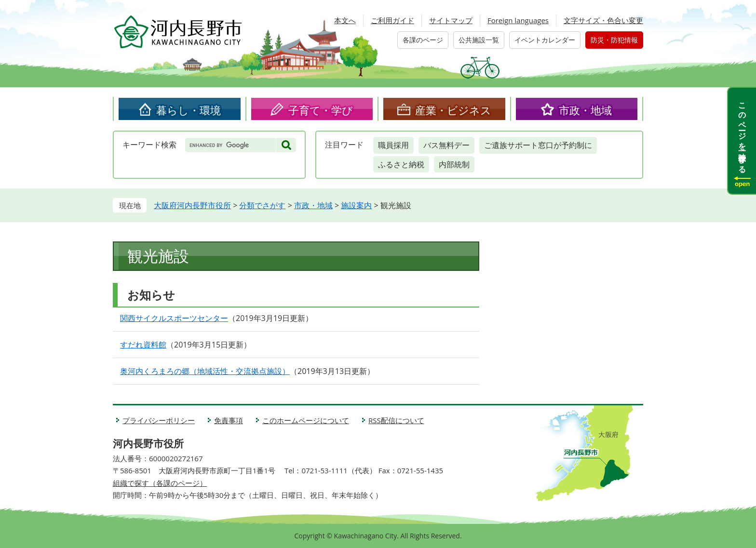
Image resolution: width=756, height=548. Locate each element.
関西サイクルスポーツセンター (174, 318)
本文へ (345, 20)
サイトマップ (451, 20)
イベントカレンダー (545, 40)
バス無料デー (446, 145)
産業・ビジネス (453, 110)
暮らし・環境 (189, 110)
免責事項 (229, 420)
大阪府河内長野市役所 (192, 205)
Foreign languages (518, 20)
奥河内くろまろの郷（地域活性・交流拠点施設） (205, 371)
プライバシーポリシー (159, 420)
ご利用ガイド (392, 20)
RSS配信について (396, 420)
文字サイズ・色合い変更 (603, 20)
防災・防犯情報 (614, 40)
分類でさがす (262, 205)
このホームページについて (306, 420)
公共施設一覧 (479, 40)
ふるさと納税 (401, 164)
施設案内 (356, 205)
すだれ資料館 (143, 345)
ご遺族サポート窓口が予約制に (538, 145)
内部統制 (454, 164)
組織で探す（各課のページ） (160, 483)
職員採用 (393, 145)
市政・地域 (585, 110)
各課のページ (423, 40)
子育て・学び (321, 110)
